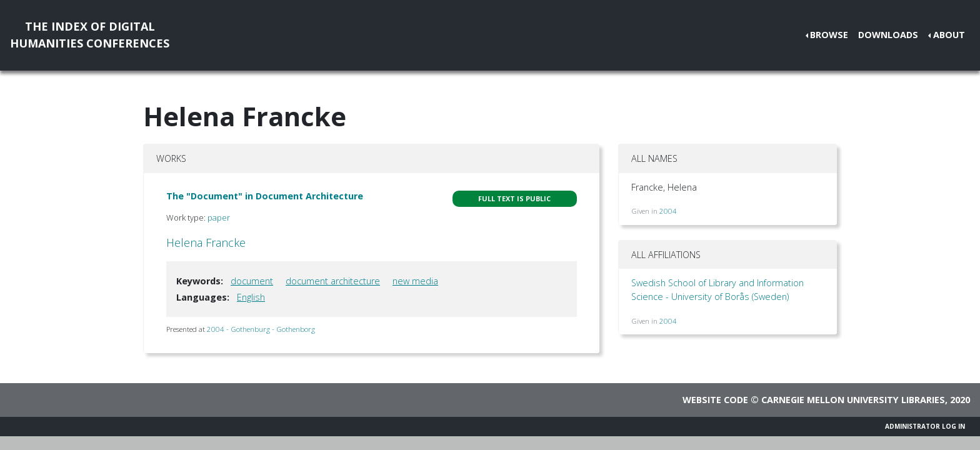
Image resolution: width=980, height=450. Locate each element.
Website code (715, 400)
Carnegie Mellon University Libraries (853, 400)
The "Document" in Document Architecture (265, 196)
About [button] (949, 35)
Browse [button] (829, 35)
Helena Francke (206, 242)
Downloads (888, 35)
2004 (668, 211)
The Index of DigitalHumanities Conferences (90, 35)
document (252, 281)
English (251, 297)
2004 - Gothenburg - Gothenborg (261, 329)
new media (415, 281)
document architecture (333, 281)
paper (219, 217)
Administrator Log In (925, 426)
